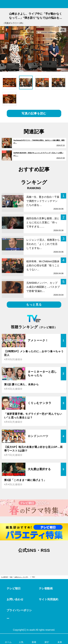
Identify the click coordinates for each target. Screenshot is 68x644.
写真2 (33, 577)
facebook (34, 559)
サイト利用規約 (49, 599)
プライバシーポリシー (19, 614)
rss (44, 559)
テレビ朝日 (14, 588)
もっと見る (34, 305)
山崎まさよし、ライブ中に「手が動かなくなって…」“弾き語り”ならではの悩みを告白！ (23, 577)
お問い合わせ (15, 599)
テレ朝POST (34, 4)
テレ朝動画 (46, 588)
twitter (24, 559)
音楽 (11, 577)
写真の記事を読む (34, 113)
